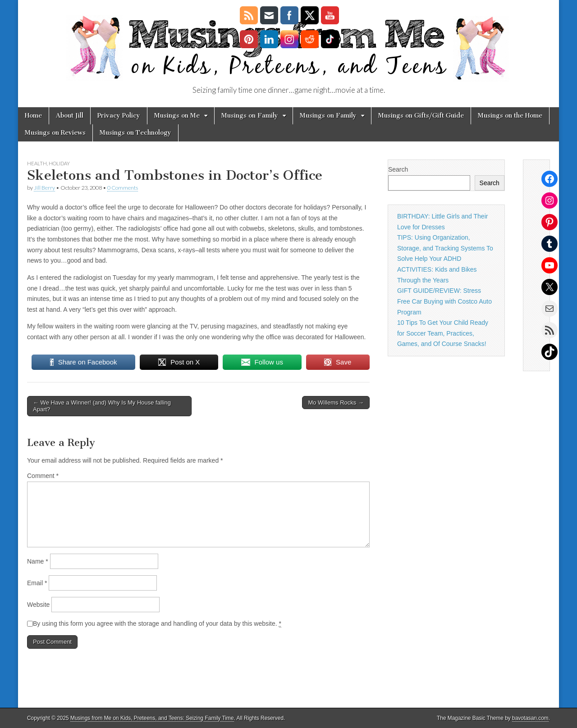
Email (37, 583)
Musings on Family (250, 116)
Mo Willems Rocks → (336, 403)
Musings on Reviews (55, 133)
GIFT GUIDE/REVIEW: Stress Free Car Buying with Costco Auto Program (444, 301)
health (37, 163)
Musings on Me (177, 116)
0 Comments (123, 188)
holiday (59, 163)
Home (33, 116)
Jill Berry (44, 188)
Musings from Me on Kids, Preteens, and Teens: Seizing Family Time (152, 718)
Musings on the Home (510, 116)
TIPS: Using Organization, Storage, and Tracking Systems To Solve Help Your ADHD (445, 248)
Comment (43, 476)
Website (38, 605)
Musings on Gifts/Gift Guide (421, 116)
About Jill (70, 116)
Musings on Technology (135, 133)
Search (398, 169)
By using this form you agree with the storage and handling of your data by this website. (157, 624)
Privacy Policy (119, 116)
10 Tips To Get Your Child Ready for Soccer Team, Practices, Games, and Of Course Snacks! (443, 333)
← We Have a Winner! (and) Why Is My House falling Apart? (102, 406)
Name (38, 561)
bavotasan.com (530, 718)
